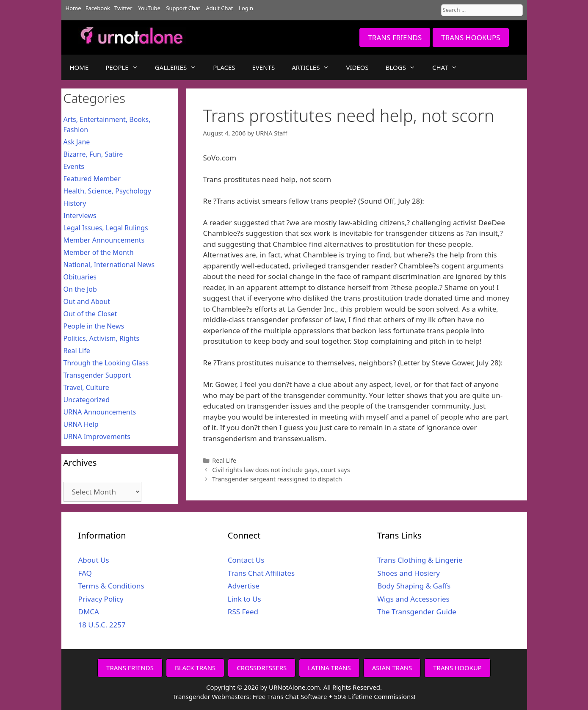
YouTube (149, 8)
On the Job (80, 289)
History (75, 203)
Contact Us (246, 560)
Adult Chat (220, 8)
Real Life (224, 460)
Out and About (87, 301)
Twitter (123, 8)
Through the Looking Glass (106, 363)
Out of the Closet (90, 314)
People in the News (94, 326)
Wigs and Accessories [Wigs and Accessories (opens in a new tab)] (413, 599)
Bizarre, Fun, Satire (93, 154)
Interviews (80, 215)
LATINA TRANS (329, 668)
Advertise (244, 586)
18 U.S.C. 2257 (102, 625)
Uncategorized (87, 400)
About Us (94, 560)
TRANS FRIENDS (395, 37)
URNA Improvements (97, 436)
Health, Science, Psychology (107, 191)
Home (73, 8)
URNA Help (81, 424)
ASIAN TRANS (392, 668)
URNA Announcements (100, 412)
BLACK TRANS (195, 668)
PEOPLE (126, 67)
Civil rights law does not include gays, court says (281, 470)
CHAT (449, 67)
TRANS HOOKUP (457, 668)
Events (74, 166)
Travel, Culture (86, 387)
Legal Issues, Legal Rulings (106, 228)
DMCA (89, 612)
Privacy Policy (101, 599)
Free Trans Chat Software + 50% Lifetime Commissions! (334, 696)
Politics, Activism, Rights (102, 338)
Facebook (98, 8)
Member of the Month (99, 252)
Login (246, 8)
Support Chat (183, 8)
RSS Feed (243, 612)
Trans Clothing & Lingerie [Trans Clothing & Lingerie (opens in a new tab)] (420, 560)
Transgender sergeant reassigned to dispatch (277, 479)
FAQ (85, 573)
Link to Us (244, 599)
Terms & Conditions (111, 586)
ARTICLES (315, 67)
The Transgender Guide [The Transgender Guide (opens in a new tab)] (417, 612)
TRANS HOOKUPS (471, 37)
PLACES (224, 67)
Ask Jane (77, 142)
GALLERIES (180, 67)
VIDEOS (357, 67)
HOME (79, 67)
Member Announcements (104, 240)
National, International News (109, 265)
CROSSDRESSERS (262, 668)
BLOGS (405, 67)
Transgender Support (97, 375)
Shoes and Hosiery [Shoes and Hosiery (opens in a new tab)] (409, 573)
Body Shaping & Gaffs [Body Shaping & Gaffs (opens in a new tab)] (414, 586)
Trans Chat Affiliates (261, 573)
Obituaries (80, 277)
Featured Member (92, 179)
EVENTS (264, 67)
